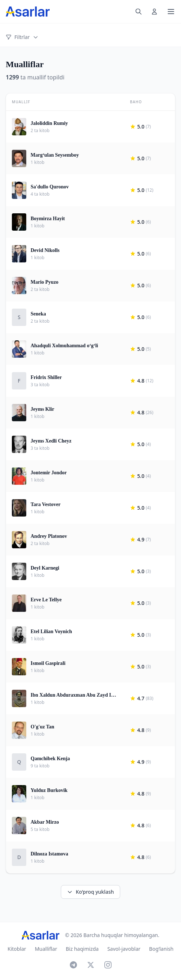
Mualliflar (46, 949)
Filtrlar (22, 37)
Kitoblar (17, 949)
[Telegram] (73, 965)
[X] (91, 965)
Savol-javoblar (124, 949)
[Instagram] (108, 965)
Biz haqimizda (82, 949)
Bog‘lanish (161, 949)
